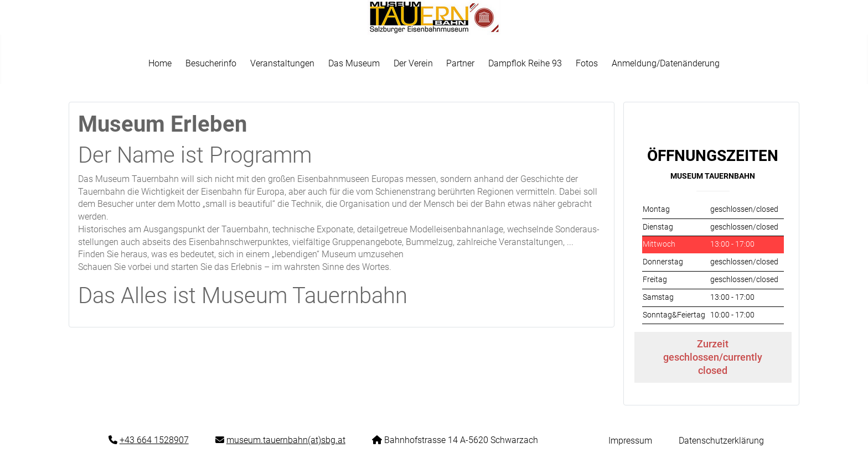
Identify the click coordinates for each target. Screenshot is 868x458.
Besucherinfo (211, 63)
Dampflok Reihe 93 (525, 63)
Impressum (630, 441)
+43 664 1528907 (154, 440)
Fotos (587, 63)
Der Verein (413, 63)
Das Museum (354, 63)
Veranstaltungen (282, 63)
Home (160, 63)
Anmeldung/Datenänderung (666, 63)
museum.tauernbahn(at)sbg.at (286, 440)
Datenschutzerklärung (721, 441)
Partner (460, 63)
